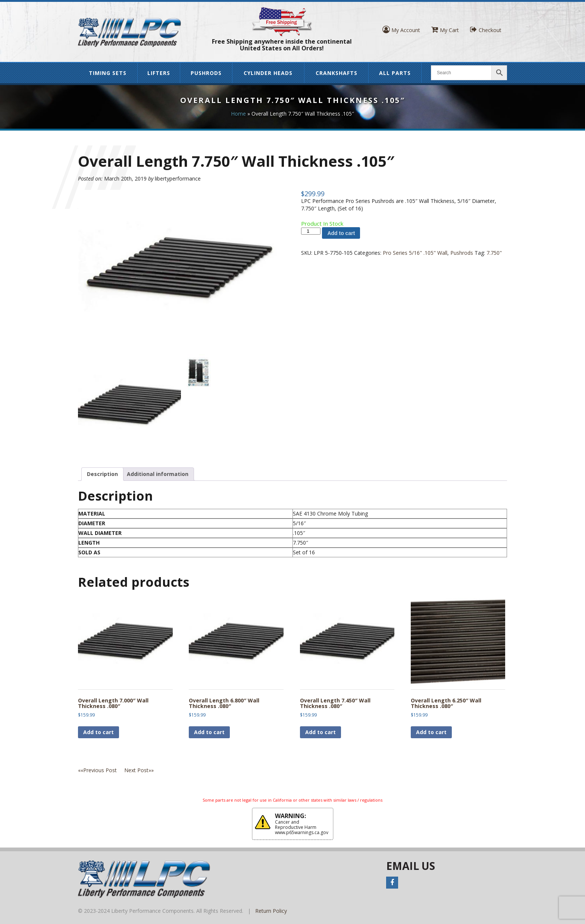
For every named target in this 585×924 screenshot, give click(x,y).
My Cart (445, 30)
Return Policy (271, 911)
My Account (401, 30)
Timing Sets (108, 73)
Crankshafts (337, 73)
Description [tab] (102, 474)
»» (139, 770)
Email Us (411, 866)
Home (238, 114)
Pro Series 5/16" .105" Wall (415, 253)
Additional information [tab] (158, 474)
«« (101, 770)
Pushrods (206, 73)
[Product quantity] (311, 231)
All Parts (395, 73)
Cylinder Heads (268, 73)
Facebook (392, 883)
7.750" (494, 253)
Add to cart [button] (98, 732)
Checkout (486, 30)
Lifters (159, 73)
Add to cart (341, 233)
